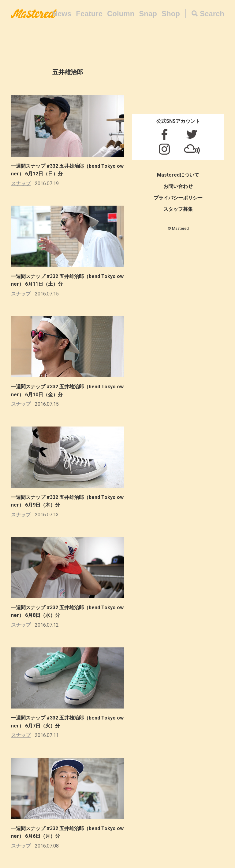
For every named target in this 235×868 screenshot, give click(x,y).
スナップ (21, 183)
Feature (89, 14)
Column (121, 14)
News (62, 14)
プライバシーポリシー (178, 198)
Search (212, 14)
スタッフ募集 (178, 209)
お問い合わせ (178, 186)
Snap (148, 14)
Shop (171, 14)
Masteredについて (178, 175)
